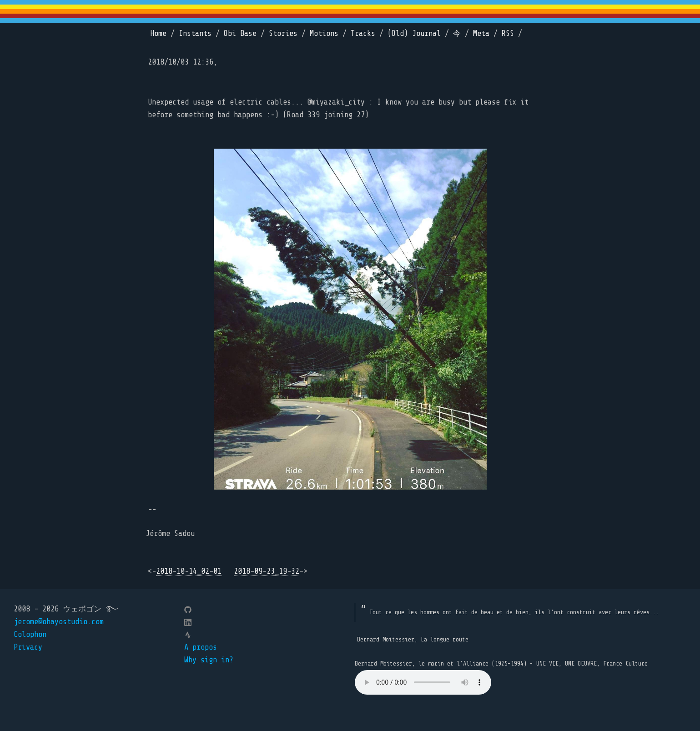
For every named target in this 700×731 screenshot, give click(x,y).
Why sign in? (209, 660)
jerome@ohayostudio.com (59, 622)
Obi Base (240, 33)
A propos (201, 647)
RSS (508, 33)
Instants (195, 33)
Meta (481, 33)
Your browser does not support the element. (423, 682)
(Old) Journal (414, 33)
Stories (283, 33)
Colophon (30, 634)
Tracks (363, 33)
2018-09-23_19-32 (267, 571)
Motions (324, 33)
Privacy (28, 647)
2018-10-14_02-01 (189, 571)
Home (158, 33)
